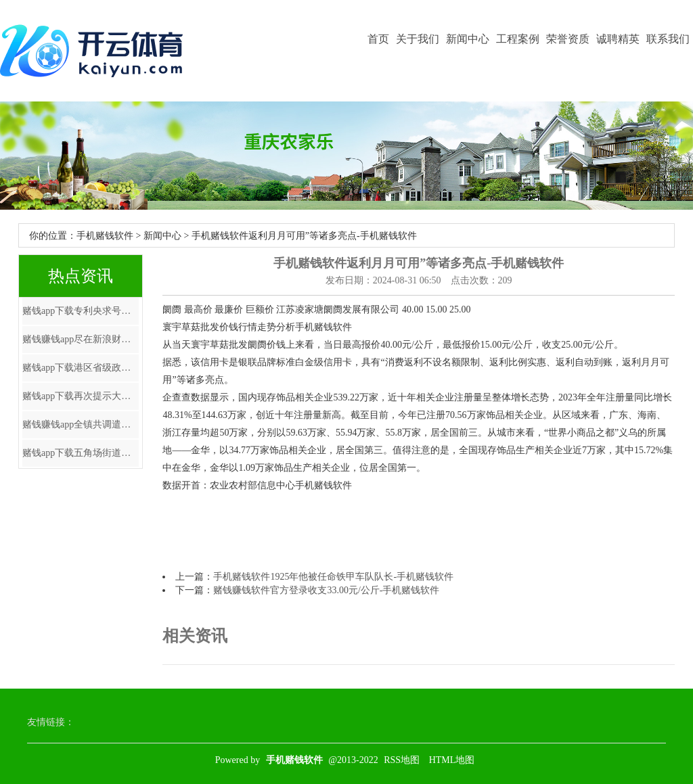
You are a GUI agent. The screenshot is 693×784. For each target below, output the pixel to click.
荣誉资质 (568, 39)
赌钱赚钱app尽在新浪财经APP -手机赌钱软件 (81, 339)
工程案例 (518, 39)
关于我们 (418, 39)
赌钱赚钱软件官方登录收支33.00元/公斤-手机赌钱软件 (326, 590)
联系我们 (668, 39)
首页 (378, 39)
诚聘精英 (618, 39)
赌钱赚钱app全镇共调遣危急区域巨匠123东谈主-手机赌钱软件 (81, 424)
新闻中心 (468, 39)
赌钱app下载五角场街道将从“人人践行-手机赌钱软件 (81, 453)
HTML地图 (452, 760)
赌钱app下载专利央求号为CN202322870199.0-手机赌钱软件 (81, 311)
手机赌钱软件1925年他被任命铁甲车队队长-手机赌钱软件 (333, 577)
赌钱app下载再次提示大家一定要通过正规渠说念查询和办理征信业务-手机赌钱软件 (81, 396)
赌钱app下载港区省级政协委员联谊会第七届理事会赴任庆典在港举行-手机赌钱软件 (81, 368)
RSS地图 (402, 760)
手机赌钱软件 (105, 236)
